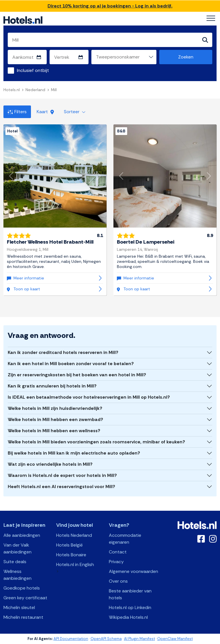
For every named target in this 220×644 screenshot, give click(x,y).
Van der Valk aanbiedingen (17, 548)
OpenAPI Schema (106, 639)
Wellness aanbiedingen (17, 575)
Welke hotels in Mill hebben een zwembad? (55, 419)
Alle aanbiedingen (22, 535)
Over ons (118, 581)
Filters (17, 112)
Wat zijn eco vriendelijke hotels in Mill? (50, 464)
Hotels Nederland (74, 535)
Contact (118, 552)
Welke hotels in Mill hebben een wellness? (54, 431)
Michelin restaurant (23, 617)
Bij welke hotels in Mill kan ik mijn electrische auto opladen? (74, 453)
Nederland (35, 90)
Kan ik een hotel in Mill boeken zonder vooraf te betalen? (71, 364)
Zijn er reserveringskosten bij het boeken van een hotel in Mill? (77, 375)
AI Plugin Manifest (140, 639)
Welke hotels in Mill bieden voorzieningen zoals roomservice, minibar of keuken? (96, 442)
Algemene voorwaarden (133, 571)
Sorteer (75, 112)
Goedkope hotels (22, 588)
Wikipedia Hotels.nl (128, 617)
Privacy (116, 562)
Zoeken (186, 57)
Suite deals (15, 562)
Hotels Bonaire (71, 555)
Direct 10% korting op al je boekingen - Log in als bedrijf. (110, 6)
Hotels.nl (12, 90)
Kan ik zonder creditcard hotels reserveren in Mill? (63, 352)
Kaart (45, 112)
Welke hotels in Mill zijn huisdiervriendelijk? (55, 408)
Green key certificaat (25, 598)
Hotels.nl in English (75, 564)
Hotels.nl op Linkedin (130, 607)
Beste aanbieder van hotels (130, 594)
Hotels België (69, 545)
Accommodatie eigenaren (125, 539)
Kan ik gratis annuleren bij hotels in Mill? (52, 386)
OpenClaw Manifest (175, 639)
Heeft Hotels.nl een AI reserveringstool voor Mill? (61, 487)
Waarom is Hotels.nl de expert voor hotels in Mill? (62, 475)
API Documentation (71, 639)
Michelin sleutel (19, 607)
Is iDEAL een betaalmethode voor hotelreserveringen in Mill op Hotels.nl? (89, 397)
